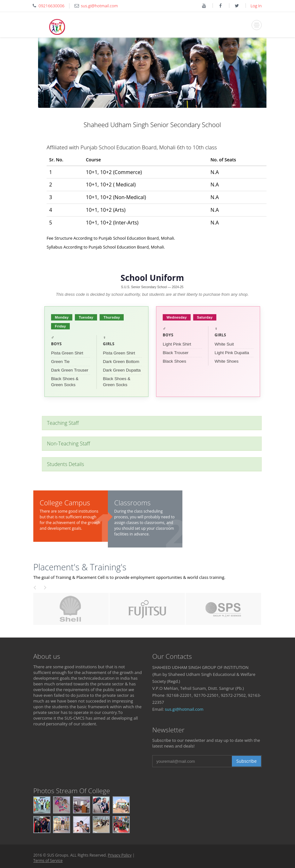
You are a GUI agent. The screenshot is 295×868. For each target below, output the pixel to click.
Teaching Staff (63, 423)
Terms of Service (48, 861)
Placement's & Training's (80, 567)
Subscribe (246, 761)
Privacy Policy (120, 855)
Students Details (66, 464)
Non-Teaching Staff (69, 444)
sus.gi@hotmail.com (184, 709)
